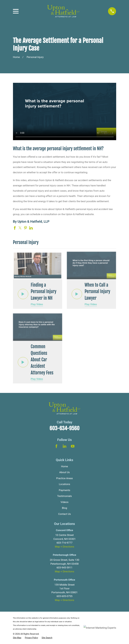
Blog (65, 508)
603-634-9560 (64, 428)
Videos (64, 502)
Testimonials (64, 496)
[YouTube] (73, 446)
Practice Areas (65, 478)
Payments (64, 490)
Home (65, 466)
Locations (64, 484)
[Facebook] (56, 446)
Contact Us (64, 514)
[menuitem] (17, 638)
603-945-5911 (64, 568)
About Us (64, 472)
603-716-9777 (64, 543)
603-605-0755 (64, 596)
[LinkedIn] (65, 446)
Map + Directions (64, 547)
